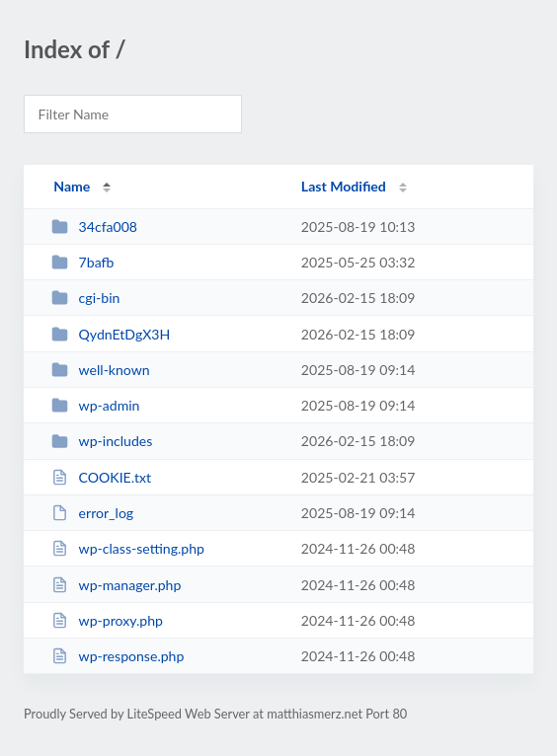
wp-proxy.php (107, 620)
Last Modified (344, 186)
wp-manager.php (116, 585)
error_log (92, 513)
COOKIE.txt (101, 477)
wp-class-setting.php (128, 548)
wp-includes (102, 441)
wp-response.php (118, 656)
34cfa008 (94, 227)
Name (72, 186)
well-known (101, 370)
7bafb (82, 262)
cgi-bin (85, 298)
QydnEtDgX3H (111, 334)
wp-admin (95, 405)
